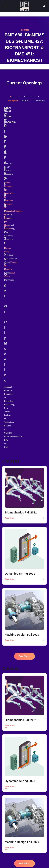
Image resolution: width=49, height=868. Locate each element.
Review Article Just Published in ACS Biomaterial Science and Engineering (28, 850)
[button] (44, 6)
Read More (10, 260)
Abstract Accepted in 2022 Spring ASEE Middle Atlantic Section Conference (27, 837)
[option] (25, 152)
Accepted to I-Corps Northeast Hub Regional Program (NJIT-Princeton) (26, 825)
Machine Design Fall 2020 (22, 376)
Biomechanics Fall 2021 (21, 254)
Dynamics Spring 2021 (20, 315)
